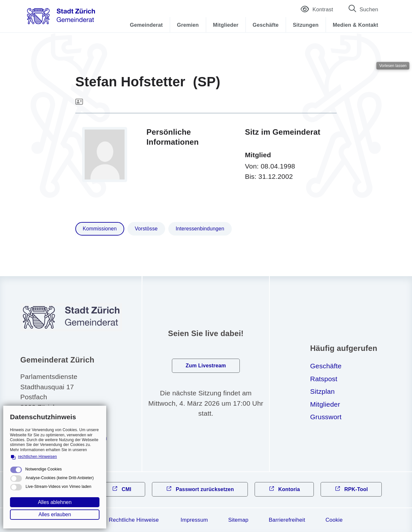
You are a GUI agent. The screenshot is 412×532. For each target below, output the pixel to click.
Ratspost (324, 379)
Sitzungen (306, 25)
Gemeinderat (146, 25)
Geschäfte (266, 25)
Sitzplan (323, 391)
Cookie (334, 520)
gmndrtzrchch (69, 438)
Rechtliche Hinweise (134, 520)
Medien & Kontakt (356, 25)
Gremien (188, 25)
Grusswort (326, 417)
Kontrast (317, 10)
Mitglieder (226, 25)
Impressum (194, 520)
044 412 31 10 (52, 425)
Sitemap (238, 520)
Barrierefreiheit (287, 520)
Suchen (369, 10)
